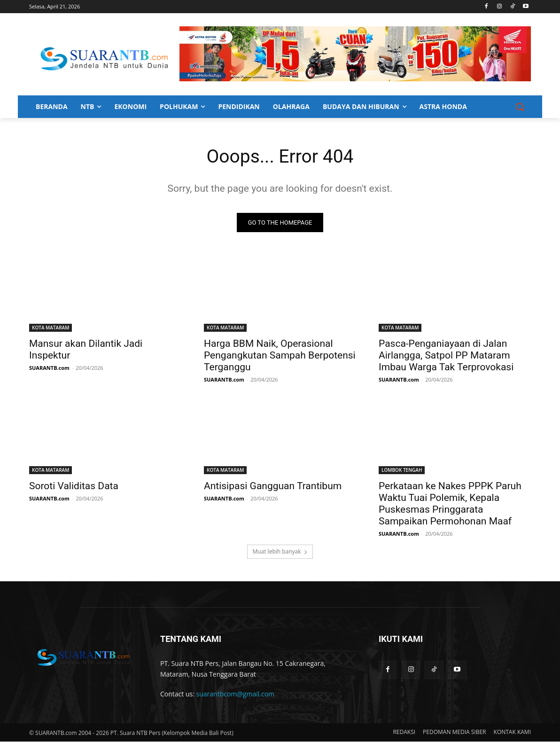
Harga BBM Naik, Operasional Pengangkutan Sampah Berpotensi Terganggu (280, 356)
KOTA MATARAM (51, 328)
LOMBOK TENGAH (402, 470)
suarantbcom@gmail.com (236, 695)
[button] (520, 107)
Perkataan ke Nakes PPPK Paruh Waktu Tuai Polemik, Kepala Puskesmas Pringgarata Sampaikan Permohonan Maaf (450, 504)
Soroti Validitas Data (74, 486)
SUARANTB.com (49, 368)
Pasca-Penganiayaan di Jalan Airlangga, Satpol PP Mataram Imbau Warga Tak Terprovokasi (446, 356)
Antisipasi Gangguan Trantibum (273, 486)
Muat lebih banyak (280, 552)
